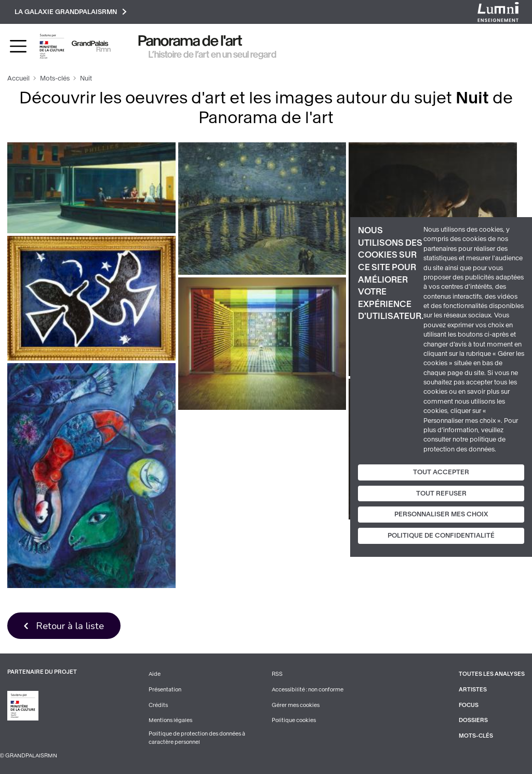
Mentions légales (170, 720)
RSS (277, 674)
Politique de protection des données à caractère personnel (197, 738)
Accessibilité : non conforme (308, 690)
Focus (469, 705)
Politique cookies (294, 720)
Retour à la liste (70, 626)
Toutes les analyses (492, 674)
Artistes (473, 690)
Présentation (165, 690)
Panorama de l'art (190, 41)
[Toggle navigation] (18, 46)
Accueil (18, 78)
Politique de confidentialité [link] (441, 536)
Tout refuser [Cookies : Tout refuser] (441, 493)
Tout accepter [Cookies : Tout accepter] (441, 472)
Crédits (158, 705)
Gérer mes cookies (296, 705)
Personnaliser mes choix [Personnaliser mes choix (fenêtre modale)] (441, 514)
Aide (155, 674)
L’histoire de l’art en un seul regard (212, 55)
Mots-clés (55, 78)
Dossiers (473, 720)
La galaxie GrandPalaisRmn (71, 12)
